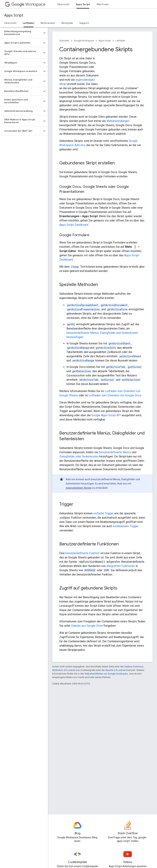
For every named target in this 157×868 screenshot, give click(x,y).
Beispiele (67, 23)
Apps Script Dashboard (74, 225)
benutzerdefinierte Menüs (115, 452)
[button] (21, 33)
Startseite (64, 41)
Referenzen (48, 23)
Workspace (28, 4)
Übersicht (63, 4)
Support (84, 23)
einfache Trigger (103, 513)
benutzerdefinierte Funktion (83, 553)
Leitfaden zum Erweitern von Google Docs (115, 395)
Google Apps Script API (106, 415)
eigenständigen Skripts (79, 488)
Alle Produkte (105, 4)
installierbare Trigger (126, 526)
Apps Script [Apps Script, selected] (83, 4)
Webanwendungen (118, 121)
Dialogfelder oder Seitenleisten (79, 456)
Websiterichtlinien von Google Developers (106, 674)
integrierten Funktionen (121, 566)
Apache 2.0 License (115, 670)
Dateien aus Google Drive (87, 626)
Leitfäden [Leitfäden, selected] (29, 23)
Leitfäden (120, 41)
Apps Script (14, 15)
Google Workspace (84, 41)
